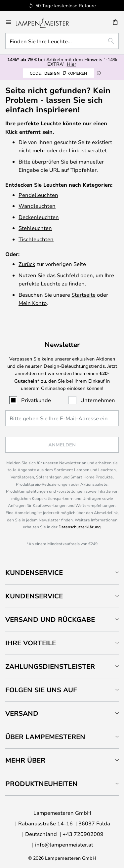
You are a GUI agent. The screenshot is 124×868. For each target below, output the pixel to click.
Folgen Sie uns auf (41, 690)
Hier (71, 64)
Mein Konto (33, 303)
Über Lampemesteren (45, 737)
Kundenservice (34, 572)
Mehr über (25, 760)
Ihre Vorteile (31, 643)
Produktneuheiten (41, 784)
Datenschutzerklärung (80, 527)
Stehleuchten (35, 228)
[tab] (62, 572)
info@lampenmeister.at (64, 844)
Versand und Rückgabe (50, 619)
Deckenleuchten (39, 217)
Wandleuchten (37, 206)
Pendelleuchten (38, 195)
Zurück (27, 264)
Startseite (83, 295)
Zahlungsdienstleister (50, 666)
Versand (22, 713)
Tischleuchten (36, 239)
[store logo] (46, 22)
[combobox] (62, 41)
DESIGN (58, 73)
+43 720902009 (83, 834)
